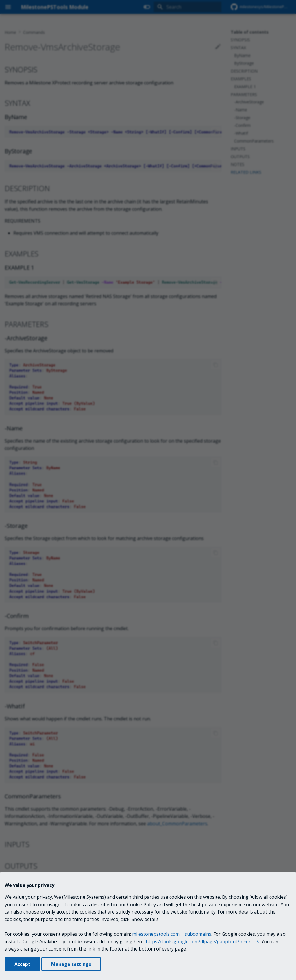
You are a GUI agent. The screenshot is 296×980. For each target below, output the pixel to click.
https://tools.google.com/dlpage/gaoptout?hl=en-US (202, 942)
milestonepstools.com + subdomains (172, 934)
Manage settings (71, 964)
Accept (22, 964)
